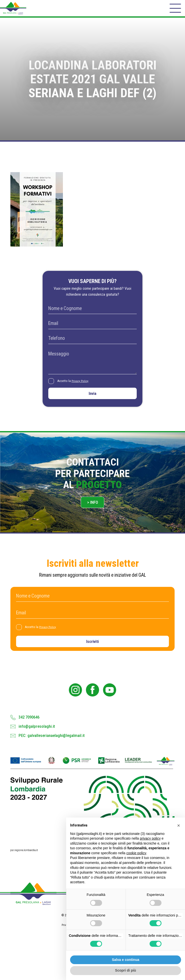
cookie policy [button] (136, 853)
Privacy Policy (82, 388)
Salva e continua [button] (126, 960)
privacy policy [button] (150, 838)
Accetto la (75, 388)
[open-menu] (175, 11)
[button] (179, 825)
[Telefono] (92, 345)
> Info (93, 513)
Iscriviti (92, 655)
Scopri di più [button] (126, 970)
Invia (93, 401)
